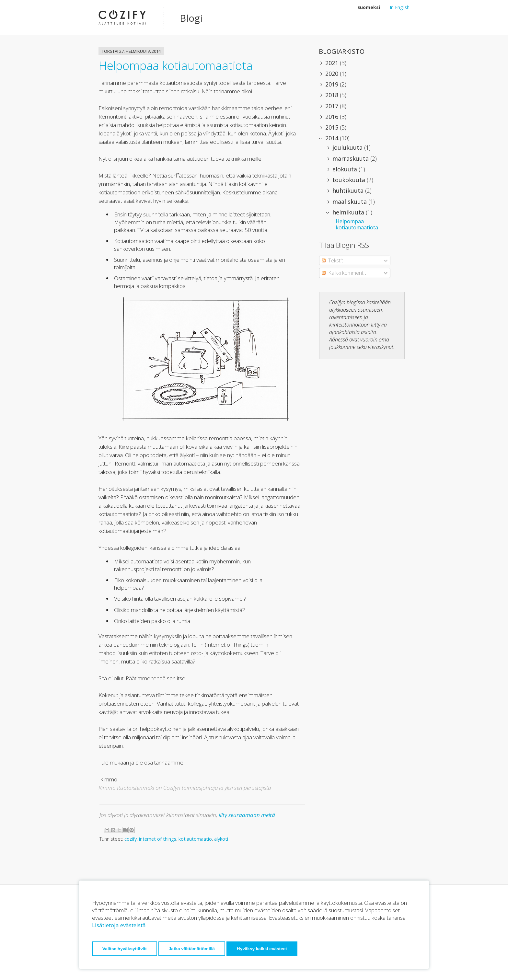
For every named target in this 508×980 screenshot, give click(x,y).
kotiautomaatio (195, 839)
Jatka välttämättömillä (192, 949)
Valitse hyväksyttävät (125, 949)
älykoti (221, 839)
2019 (333, 84)
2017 (333, 106)
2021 (333, 63)
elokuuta (346, 169)
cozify (131, 839)
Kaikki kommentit (344, 273)
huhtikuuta (349, 190)
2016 (333, 117)
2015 (333, 127)
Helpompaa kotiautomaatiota (176, 66)
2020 (333, 74)
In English (400, 7)
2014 (333, 138)
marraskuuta (351, 158)
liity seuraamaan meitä (247, 815)
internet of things (158, 839)
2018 (333, 95)
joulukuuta (348, 147)
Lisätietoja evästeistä (119, 925)
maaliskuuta (350, 202)
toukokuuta (350, 180)
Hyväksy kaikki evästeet (262, 949)
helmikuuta (349, 212)
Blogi (191, 18)
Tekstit (332, 260)
